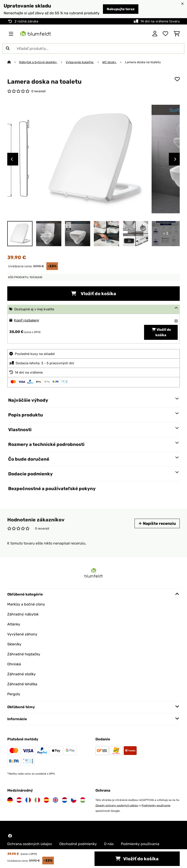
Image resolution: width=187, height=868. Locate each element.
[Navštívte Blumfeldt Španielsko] (46, 800)
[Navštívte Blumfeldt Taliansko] (37, 800)
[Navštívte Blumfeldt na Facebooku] (10, 836)
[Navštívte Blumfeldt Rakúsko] (19, 800)
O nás (109, 844)
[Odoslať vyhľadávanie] (8, 49)
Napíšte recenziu (157, 523)
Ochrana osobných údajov (30, 844)
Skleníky (14, 644)
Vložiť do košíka (94, 294)
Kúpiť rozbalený (27, 320)
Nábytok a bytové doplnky (38, 62)
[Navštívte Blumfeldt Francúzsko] (28, 800)
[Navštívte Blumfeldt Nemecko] (10, 800)
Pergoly (14, 694)
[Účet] (155, 34)
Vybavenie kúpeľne (80, 62)
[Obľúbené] (165, 34)
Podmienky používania (156, 805)
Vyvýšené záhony (22, 634)
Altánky (14, 624)
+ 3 (166, 233)
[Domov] (13, 62)
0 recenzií (38, 91)
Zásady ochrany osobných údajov (117, 805)
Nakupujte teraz (121, 9)
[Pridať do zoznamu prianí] (177, 79)
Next (175, 159)
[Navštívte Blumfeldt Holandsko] (65, 800)
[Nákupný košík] (177, 34)
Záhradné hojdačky (24, 654)
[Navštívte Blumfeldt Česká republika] (74, 800)
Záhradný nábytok (23, 614)
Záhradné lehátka (22, 684)
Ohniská (14, 664)
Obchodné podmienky (78, 844)
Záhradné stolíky (21, 674)
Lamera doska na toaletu (143, 62)
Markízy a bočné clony (26, 604)
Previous (12, 159)
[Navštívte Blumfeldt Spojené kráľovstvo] (55, 800)
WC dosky (110, 62)
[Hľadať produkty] (93, 49)
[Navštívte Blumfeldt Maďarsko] (83, 800)
